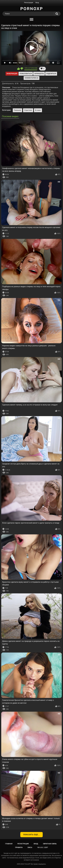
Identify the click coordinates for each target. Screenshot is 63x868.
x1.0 (48, 63)
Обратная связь (50, 844)
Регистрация (29, 3)
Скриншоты (39, 74)
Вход (37, 3)
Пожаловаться (26, 74)
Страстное (28, 110)
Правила (19, 847)
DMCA (30, 847)
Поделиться (51, 74)
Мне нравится (19, 69)
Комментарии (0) (31, 78)
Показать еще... (32, 835)
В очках (38, 110)
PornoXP (27, 864)
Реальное (17, 110)
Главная (9, 844)
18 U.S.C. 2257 (43, 847)
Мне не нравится (22, 69)
